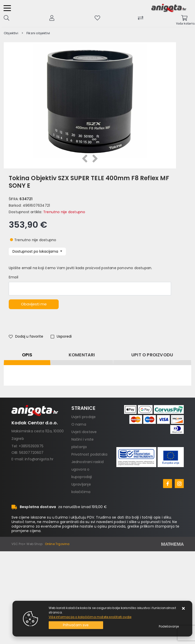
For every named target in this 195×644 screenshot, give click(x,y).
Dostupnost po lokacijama (36, 251)
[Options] (169, 627)
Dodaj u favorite (26, 336)
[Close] (76, 625)
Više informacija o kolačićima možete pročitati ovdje (90, 617)
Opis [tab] (27, 355)
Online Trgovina (57, 544)
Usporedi (61, 336)
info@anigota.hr (39, 459)
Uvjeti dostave (84, 432)
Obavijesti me (34, 304)
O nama (79, 424)
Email (13, 277)
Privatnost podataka (90, 454)
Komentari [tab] (82, 355)
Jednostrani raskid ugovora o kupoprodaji (88, 469)
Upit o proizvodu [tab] (152, 355)
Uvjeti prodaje (84, 417)
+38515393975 (31, 446)
